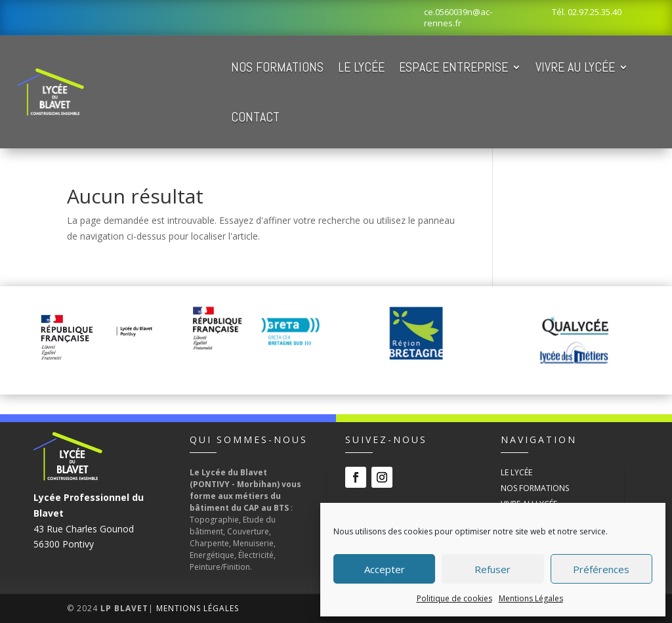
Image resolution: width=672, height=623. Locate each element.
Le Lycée (361, 67)
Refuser (493, 569)
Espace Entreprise (453, 67)
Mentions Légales (531, 598)
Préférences (601, 569)
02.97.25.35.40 (595, 12)
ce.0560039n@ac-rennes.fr (458, 17)
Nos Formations (277, 67)
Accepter (385, 569)
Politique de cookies (454, 598)
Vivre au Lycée (575, 67)
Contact (255, 117)
